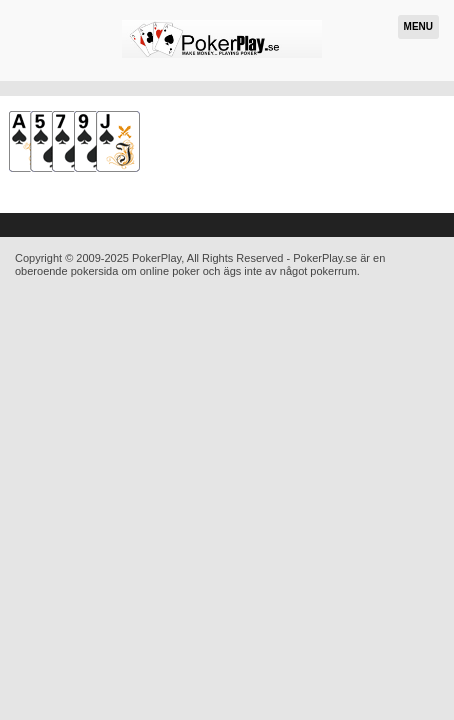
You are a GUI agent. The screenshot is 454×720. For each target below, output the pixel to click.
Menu (418, 26)
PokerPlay (156, 258)
